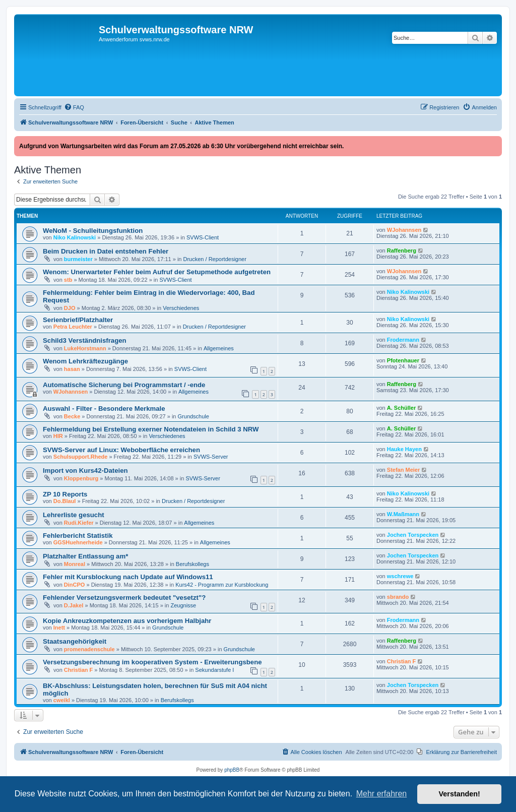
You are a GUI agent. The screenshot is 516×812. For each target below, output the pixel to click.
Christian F (78, 670)
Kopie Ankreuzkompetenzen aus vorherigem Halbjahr (127, 621)
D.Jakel (74, 605)
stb (68, 280)
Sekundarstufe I (214, 670)
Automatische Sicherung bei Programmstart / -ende (124, 385)
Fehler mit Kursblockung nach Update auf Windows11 (128, 577)
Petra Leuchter (73, 327)
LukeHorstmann (85, 348)
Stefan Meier (403, 470)
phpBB (232, 770)
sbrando (398, 597)
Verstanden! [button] (460, 794)
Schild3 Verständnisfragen (85, 340)
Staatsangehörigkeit (75, 641)
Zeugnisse (183, 605)
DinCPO (75, 585)
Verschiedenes (181, 308)
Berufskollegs (192, 564)
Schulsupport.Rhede (81, 457)
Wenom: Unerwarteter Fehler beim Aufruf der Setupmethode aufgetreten (157, 272)
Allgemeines (219, 348)
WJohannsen (404, 230)
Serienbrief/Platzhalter (78, 320)
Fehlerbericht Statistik (78, 536)
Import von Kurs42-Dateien (85, 471)
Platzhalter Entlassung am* (85, 556)
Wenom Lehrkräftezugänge (85, 361)
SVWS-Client (203, 237)
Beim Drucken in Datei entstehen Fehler (106, 251)
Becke (72, 416)
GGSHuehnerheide (78, 542)
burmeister (78, 259)
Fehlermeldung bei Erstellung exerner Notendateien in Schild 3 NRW (151, 429)
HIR (58, 436)
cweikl (62, 700)
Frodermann (403, 340)
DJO (70, 308)
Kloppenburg (81, 478)
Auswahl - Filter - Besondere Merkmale (104, 409)
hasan (72, 369)
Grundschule (193, 416)
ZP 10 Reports (65, 494)
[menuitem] (74, 107)
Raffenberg (402, 251)
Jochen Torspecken (413, 535)
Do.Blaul (65, 501)
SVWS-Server (211, 457)
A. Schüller (401, 408)
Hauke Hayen (404, 449)
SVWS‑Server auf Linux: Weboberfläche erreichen (121, 450)
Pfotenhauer (403, 360)
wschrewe (400, 576)
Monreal (75, 564)
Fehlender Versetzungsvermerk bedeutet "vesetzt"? (124, 598)
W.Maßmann (403, 514)
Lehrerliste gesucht (74, 515)
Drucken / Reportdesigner (215, 259)
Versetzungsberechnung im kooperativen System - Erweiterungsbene (152, 662)
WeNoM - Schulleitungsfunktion (93, 231)
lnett (59, 628)
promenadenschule (89, 649)
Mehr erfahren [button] (382, 794)
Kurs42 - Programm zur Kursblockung (222, 585)
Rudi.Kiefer (79, 523)
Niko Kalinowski (75, 237)
